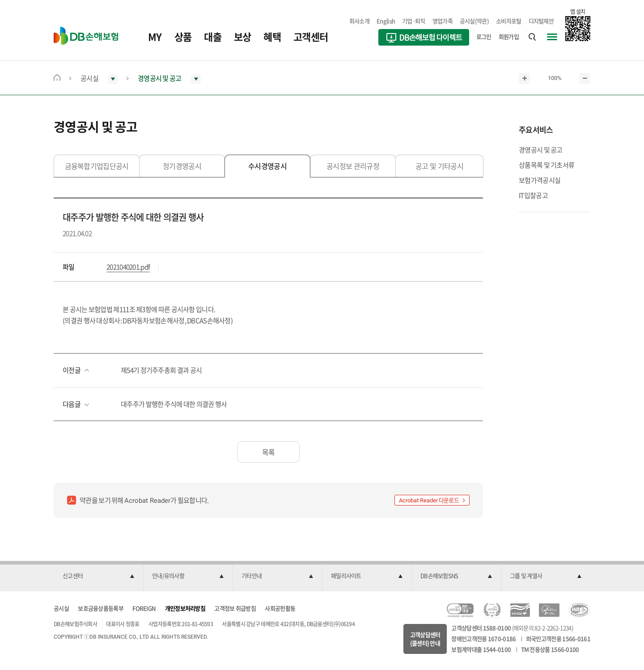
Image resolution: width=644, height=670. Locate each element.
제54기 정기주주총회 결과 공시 (161, 370)
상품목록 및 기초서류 (547, 165)
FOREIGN (144, 608)
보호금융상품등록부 (101, 608)
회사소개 (359, 21)
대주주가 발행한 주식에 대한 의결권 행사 (174, 404)
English (386, 21)
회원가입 (509, 36)
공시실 (61, 608)
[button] (98, 576)
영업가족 (443, 21)
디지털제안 (541, 21)
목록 (269, 452)
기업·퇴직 (414, 21)
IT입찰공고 (533, 195)
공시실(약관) (474, 21)
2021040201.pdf (128, 267)
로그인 (484, 36)
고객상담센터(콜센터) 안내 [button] (425, 639)
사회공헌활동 (280, 608)
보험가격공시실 (540, 180)
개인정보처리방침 (185, 608)
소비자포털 (509, 21)
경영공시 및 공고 (541, 150)
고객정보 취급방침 (235, 608)
